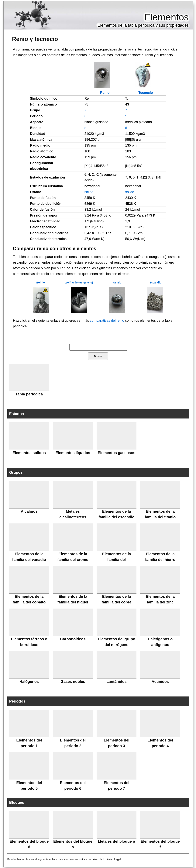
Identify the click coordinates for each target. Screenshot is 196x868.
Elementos (166, 17)
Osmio (117, 283)
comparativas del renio (107, 321)
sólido (89, 192)
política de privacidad (91, 859)
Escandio (155, 283)
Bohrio (41, 283)
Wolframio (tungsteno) (79, 283)
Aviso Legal (114, 859)
